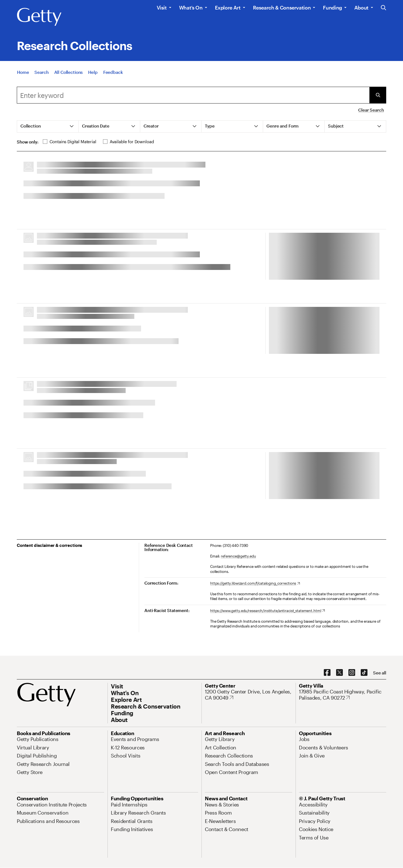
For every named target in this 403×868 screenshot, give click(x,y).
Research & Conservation (282, 8)
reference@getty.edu (238, 556)
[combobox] (193, 95)
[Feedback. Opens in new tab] (113, 72)
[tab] (48, 126)
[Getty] (39, 17)
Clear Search (371, 110)
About (361, 8)
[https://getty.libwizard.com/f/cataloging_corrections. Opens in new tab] (255, 584)
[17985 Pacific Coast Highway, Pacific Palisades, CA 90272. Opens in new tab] (343, 695)
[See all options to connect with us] (380, 673)
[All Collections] (69, 72)
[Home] (23, 72)
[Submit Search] (378, 95)
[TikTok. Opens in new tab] (364, 673)
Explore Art (228, 8)
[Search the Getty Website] (384, 8)
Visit (162, 8)
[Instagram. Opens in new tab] (352, 673)
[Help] (93, 72)
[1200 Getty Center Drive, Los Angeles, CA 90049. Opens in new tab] (249, 695)
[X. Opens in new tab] (339, 673)
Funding (332, 8)
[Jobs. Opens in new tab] (304, 739)
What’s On (191, 8)
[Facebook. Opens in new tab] (327, 673)
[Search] (41, 72)
